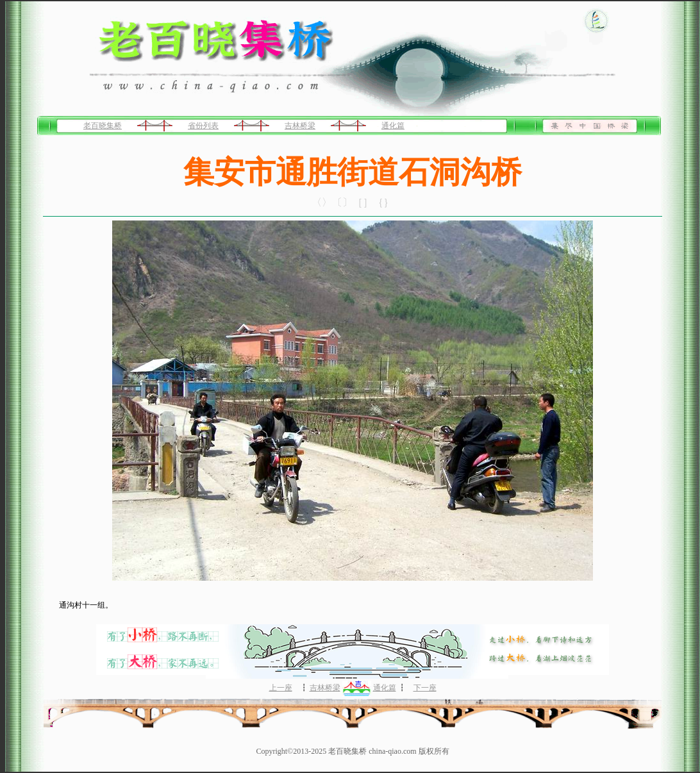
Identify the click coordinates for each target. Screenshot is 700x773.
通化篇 (393, 126)
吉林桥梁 (300, 126)
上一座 (281, 688)
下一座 (425, 688)
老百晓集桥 (103, 126)
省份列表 (203, 126)
